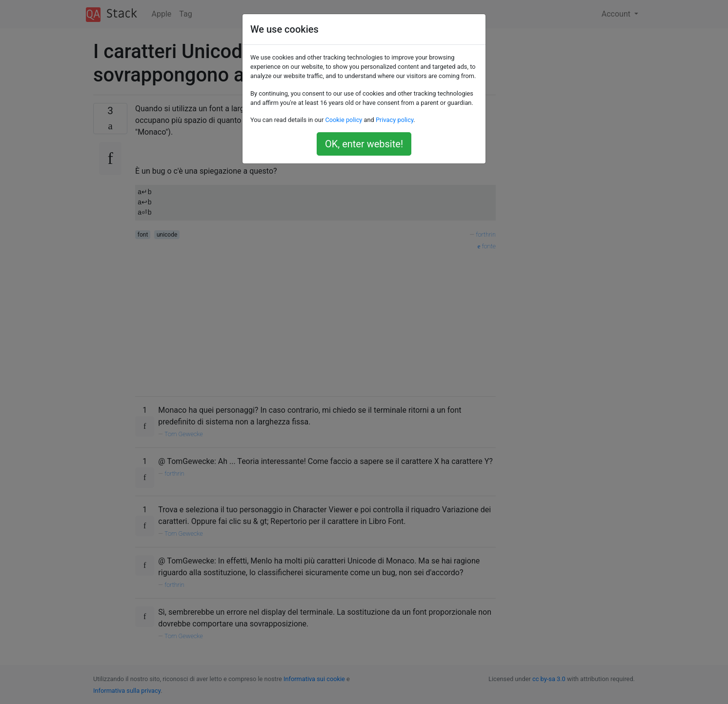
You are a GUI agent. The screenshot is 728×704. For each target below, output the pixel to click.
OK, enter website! (364, 144)
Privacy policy (394, 120)
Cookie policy (344, 120)
